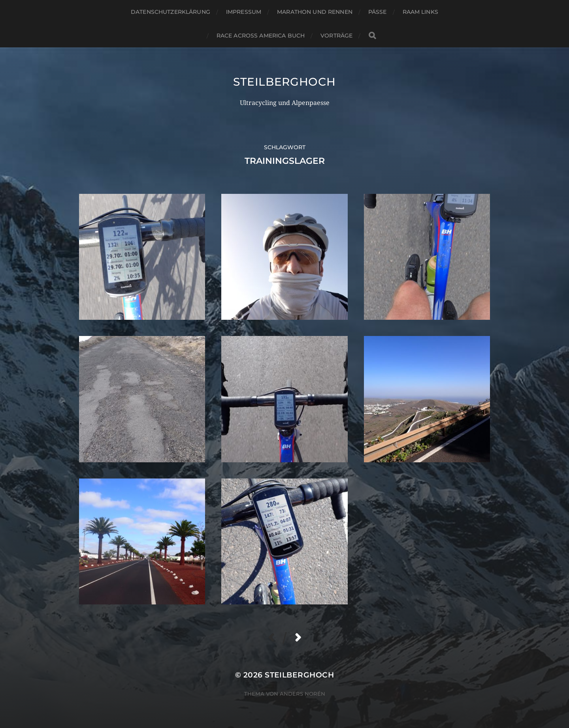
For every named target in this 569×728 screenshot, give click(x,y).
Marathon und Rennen (315, 12)
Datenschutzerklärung (171, 12)
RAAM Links (420, 12)
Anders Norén (302, 694)
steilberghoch (284, 82)
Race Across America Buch (261, 36)
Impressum (244, 12)
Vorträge (336, 36)
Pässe (378, 12)
